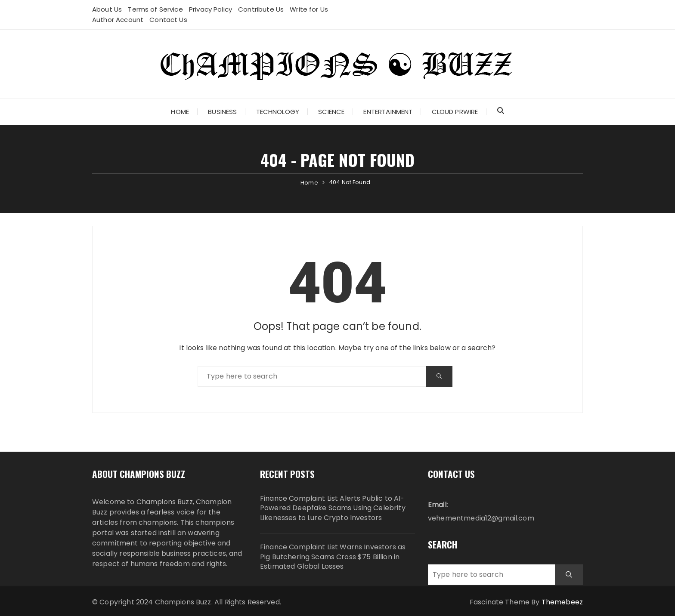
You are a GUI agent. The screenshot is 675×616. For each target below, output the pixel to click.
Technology (278, 112)
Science (331, 112)
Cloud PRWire (455, 112)
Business (222, 112)
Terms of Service (155, 9)
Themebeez (562, 602)
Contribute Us (261, 9)
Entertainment (388, 112)
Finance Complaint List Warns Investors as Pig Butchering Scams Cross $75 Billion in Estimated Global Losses (333, 557)
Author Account (118, 20)
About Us (107, 9)
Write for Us (309, 9)
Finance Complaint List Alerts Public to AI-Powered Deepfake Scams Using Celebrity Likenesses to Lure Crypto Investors (333, 508)
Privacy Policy (211, 9)
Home (180, 112)
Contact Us (168, 20)
